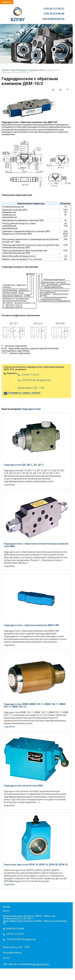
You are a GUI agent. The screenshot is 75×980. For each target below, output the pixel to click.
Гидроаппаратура (19, 70)
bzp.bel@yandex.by (54, 19)
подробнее (9, 485)
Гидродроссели (36, 70)
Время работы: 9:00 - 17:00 (31, 388)
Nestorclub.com (42, 964)
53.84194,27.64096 (15, 929)
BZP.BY (18, 15)
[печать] (60, 90)
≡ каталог (7, 2)
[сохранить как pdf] (68, 90)
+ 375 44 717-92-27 (29, 375)
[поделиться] (53, 90)
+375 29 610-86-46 (54, 14)
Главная (5, 70)
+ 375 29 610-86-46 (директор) (34, 380)
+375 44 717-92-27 (54, 9)
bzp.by (6, 958)
